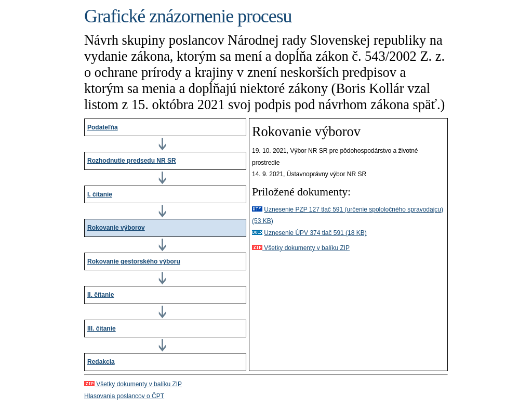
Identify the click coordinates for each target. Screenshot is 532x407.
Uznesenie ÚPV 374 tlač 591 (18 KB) (315, 233)
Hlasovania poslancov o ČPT (124, 396)
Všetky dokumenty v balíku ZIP (301, 248)
